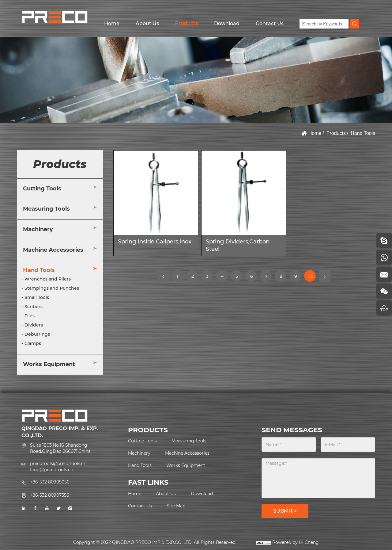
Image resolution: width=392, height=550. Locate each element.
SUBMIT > (285, 511)
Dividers (34, 325)
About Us (147, 23)
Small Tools (37, 297)
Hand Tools (363, 133)
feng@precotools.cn (52, 470)
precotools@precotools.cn (58, 464)
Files (30, 316)
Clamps (33, 343)
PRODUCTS (148, 430)
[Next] (325, 276)
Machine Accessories (53, 250)
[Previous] (163, 276)
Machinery (38, 229)
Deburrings (37, 334)
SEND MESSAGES (292, 430)
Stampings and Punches (52, 288)
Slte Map (176, 506)
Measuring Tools (46, 209)
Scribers (34, 307)
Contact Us (270, 23)
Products (186, 23)
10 (312, 278)
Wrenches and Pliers (48, 279)
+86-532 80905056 (50, 482)
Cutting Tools (42, 189)
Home (112, 23)
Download (227, 23)
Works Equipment (49, 364)
